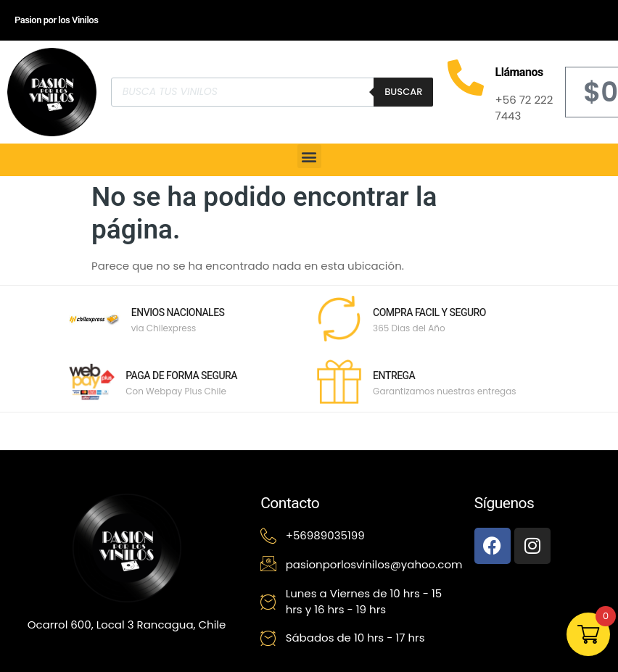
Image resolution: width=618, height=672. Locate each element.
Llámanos (519, 72)
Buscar (403, 92)
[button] (309, 156)
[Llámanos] (466, 78)
